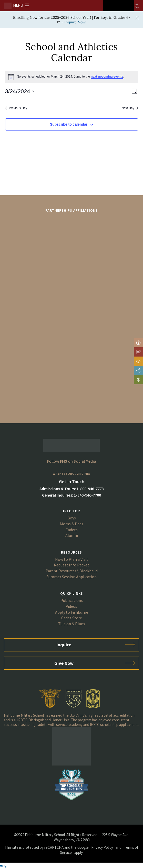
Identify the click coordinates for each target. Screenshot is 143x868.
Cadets (72, 530)
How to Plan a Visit (72, 559)
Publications (72, 600)
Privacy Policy (102, 847)
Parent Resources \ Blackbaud (72, 571)
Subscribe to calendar (69, 124)
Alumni (72, 535)
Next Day (130, 108)
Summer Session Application (71, 577)
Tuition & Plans (72, 624)
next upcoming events (107, 77)
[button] (71, 865)
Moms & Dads (71, 524)
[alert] (72, 77)
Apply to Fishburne (72, 612)
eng (3, 865)
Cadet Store (72, 618)
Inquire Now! (75, 22)
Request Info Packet (71, 565)
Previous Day (16, 108)
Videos (71, 606)
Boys (72, 518)
